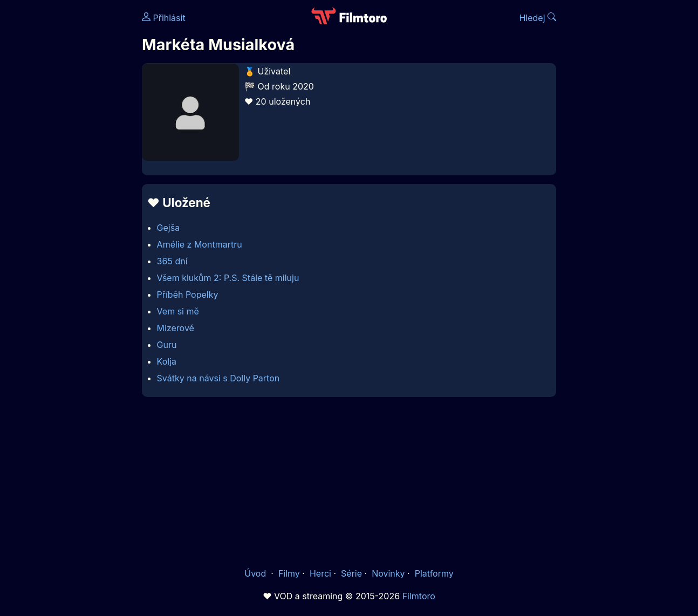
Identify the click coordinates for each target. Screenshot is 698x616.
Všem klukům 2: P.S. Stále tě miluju (228, 278)
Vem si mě (178, 311)
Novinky (388, 573)
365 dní (172, 261)
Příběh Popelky (188, 295)
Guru (167, 345)
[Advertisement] (349, 482)
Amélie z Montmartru (200, 244)
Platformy (434, 573)
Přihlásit (164, 18)
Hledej (538, 18)
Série (351, 573)
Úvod (256, 573)
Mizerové (176, 328)
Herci (320, 573)
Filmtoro (419, 596)
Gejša (169, 228)
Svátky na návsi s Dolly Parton (218, 378)
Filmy (289, 573)
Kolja (167, 361)
